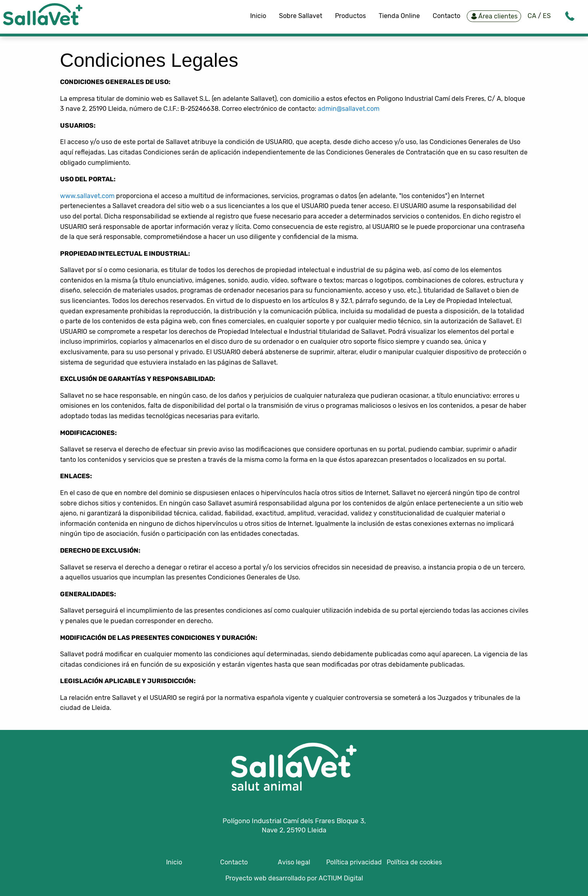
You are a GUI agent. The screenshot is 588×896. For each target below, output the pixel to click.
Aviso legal (294, 862)
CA (533, 16)
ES (546, 16)
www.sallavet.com (87, 196)
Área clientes (493, 16)
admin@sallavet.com (349, 109)
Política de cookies (414, 862)
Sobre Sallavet (301, 16)
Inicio (258, 16)
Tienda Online (399, 16)
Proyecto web (247, 878)
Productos (350, 16)
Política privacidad (354, 862)
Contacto (447, 16)
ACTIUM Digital (341, 878)
